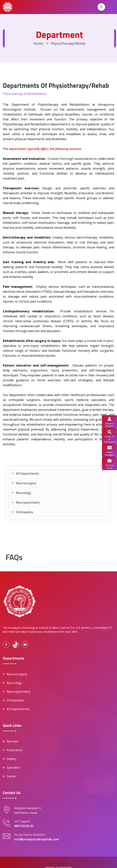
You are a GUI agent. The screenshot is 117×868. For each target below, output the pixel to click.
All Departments (27, 473)
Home (38, 43)
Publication (15, 750)
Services (12, 741)
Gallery (12, 759)
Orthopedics (25, 512)
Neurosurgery (26, 483)
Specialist (13, 767)
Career (11, 776)
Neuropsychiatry (28, 502)
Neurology (23, 493)
